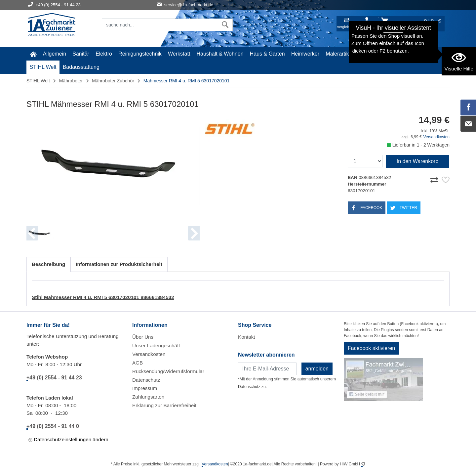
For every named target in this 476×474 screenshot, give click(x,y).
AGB (138, 363)
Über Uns (143, 337)
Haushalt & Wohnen (220, 54)
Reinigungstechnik (140, 54)
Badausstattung (81, 67)
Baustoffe (397, 54)
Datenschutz (146, 380)
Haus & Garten (267, 54)
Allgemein (55, 54)
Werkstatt (179, 54)
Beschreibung (48, 264)
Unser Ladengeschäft (156, 345)
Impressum (145, 388)
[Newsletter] (267, 369)
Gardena (370, 54)
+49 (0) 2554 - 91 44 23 (54, 378)
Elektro (104, 54)
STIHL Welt (43, 67)
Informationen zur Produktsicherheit (119, 264)
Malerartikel (339, 54)
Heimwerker (305, 54)
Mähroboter (71, 81)
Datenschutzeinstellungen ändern (68, 440)
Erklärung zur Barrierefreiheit (164, 405)
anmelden (317, 369)
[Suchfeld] (160, 25)
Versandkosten (436, 137)
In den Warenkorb (418, 161)
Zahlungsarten (148, 397)
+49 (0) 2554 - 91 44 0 (53, 426)
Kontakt (247, 337)
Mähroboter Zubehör (113, 81)
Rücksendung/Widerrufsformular (168, 371)
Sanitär (81, 54)
